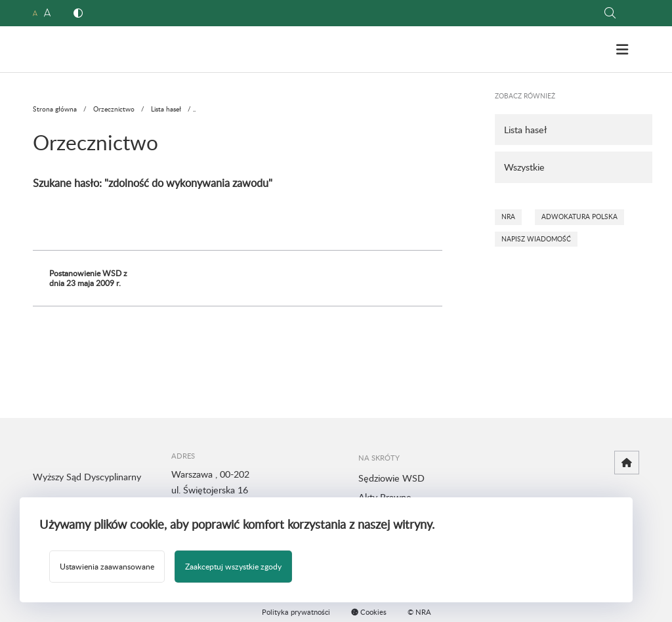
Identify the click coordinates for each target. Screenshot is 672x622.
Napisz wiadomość (536, 239)
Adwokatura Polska (579, 217)
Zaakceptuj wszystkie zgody (233, 566)
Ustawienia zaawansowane (107, 566)
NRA (508, 217)
